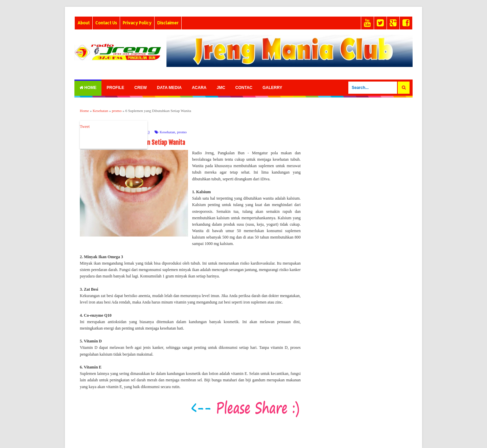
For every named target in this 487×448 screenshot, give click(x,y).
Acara (199, 88)
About (84, 23)
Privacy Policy (137, 23)
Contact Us (106, 23)
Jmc (221, 88)
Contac (244, 88)
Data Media (169, 88)
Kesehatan (167, 132)
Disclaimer (168, 23)
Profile (115, 88)
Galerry (272, 88)
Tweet (85, 127)
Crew (141, 88)
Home (88, 88)
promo (182, 132)
